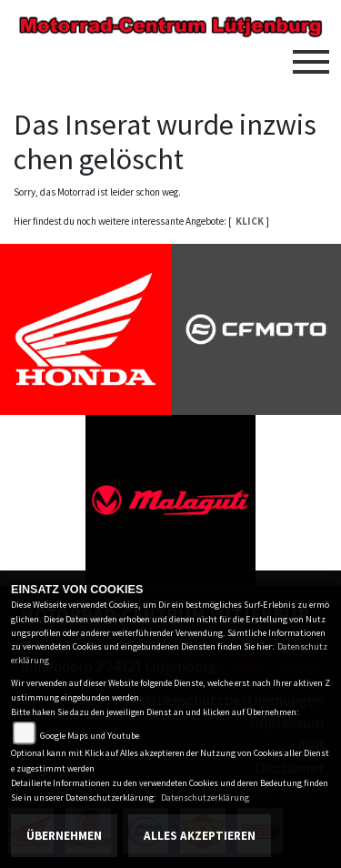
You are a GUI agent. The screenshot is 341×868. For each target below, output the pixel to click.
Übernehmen (64, 836)
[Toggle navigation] (311, 55)
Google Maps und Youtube (90, 736)
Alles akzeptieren (200, 836)
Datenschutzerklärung (205, 797)
